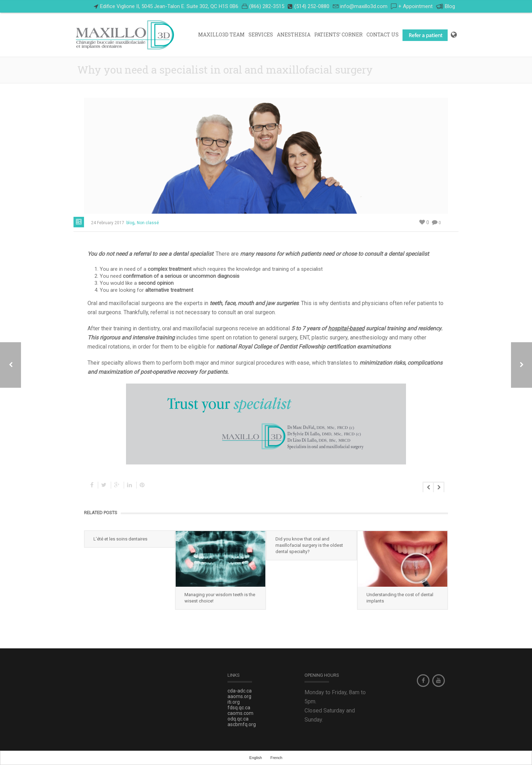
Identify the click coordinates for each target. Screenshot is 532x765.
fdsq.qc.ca (239, 708)
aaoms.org (239, 696)
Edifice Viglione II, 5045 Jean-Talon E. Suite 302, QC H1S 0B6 (169, 6)
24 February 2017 (108, 223)
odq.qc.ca (238, 719)
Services (261, 35)
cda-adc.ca (240, 691)
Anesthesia (294, 35)
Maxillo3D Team (221, 35)
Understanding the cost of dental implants (400, 598)
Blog (446, 6)
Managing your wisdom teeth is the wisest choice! (220, 598)
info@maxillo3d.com (364, 6)
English (255, 758)
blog (130, 223)
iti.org (234, 702)
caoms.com (240, 713)
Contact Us (383, 35)
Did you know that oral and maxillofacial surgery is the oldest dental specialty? (309, 545)
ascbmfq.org (242, 724)
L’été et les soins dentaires (120, 539)
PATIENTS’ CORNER (338, 35)
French (276, 758)
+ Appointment (415, 6)
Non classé (148, 223)
